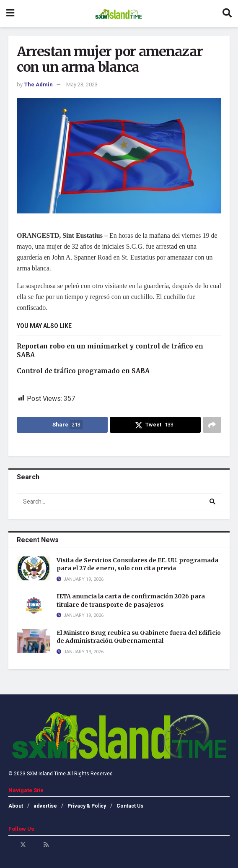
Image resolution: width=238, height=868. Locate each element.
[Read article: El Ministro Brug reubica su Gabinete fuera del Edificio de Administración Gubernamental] (34, 641)
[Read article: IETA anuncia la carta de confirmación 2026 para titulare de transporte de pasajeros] (34, 604)
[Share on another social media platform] (212, 425)
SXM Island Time (46, 774)
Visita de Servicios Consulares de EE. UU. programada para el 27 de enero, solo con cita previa (137, 564)
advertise (45, 806)
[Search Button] (227, 14)
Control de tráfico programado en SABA (83, 371)
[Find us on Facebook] (11, 845)
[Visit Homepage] (118, 14)
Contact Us (130, 806)
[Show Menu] (10, 14)
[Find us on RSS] (46, 845)
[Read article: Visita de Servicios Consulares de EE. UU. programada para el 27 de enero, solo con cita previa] (34, 568)
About (16, 806)
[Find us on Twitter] (23, 845)
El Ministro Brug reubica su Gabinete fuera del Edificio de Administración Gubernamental (139, 637)
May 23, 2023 (82, 84)
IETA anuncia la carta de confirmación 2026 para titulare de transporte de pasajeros (131, 600)
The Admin (38, 84)
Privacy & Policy (87, 806)
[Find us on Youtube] (35, 845)
